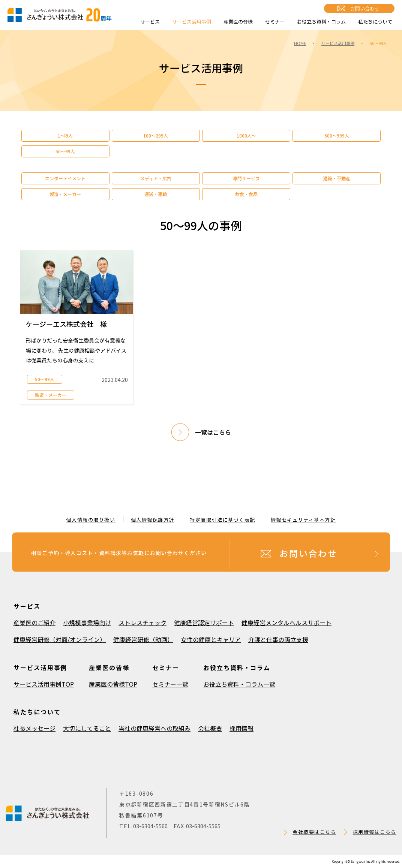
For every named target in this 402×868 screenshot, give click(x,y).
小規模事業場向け (87, 623)
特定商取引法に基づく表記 (223, 520)
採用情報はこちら (375, 832)
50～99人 (65, 151)
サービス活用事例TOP (44, 684)
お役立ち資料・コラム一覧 (239, 684)
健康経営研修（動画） (143, 639)
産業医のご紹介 (34, 623)
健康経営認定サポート (204, 623)
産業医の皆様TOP (113, 684)
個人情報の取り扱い (91, 520)
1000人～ (246, 135)
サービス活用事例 (192, 22)
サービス (150, 22)
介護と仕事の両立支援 (278, 639)
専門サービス (246, 178)
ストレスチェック (142, 623)
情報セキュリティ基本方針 (303, 520)
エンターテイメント (65, 178)
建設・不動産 (337, 178)
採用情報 (241, 728)
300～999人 (337, 135)
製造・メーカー (65, 194)
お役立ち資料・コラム (321, 22)
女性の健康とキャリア (211, 639)
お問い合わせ (365, 8)
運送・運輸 (156, 194)
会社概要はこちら (314, 832)
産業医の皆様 (238, 22)
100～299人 (156, 135)
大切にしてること (87, 728)
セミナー (275, 22)
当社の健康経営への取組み (154, 728)
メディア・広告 (156, 178)
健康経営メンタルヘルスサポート (286, 623)
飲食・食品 (246, 194)
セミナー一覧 (170, 684)
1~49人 (65, 135)
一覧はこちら (213, 432)
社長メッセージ (34, 728)
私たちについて (375, 22)
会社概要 (210, 728)
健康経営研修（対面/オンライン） (60, 639)
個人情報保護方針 (153, 520)
